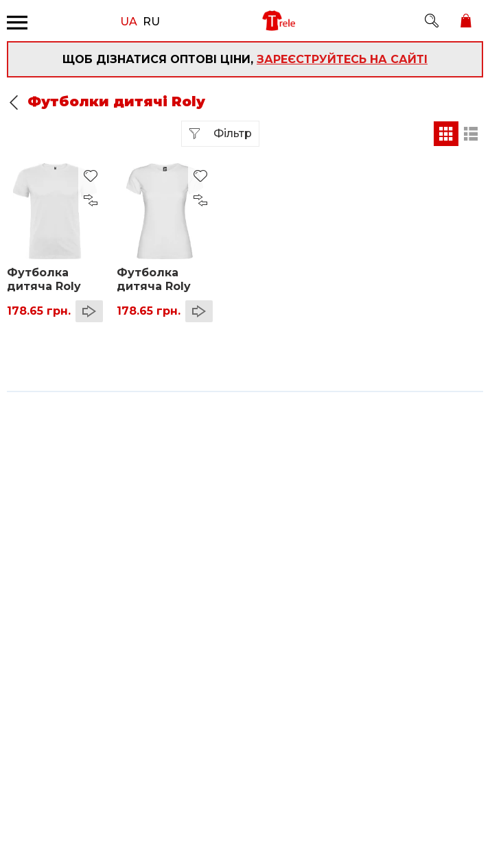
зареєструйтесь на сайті (342, 59)
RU (151, 21)
